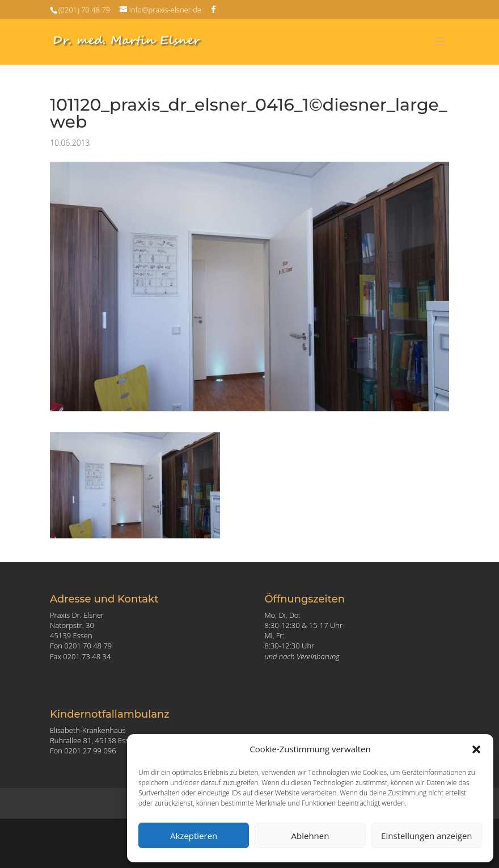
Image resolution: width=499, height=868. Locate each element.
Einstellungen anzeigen (426, 836)
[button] (476, 749)
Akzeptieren (194, 836)
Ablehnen (310, 836)
